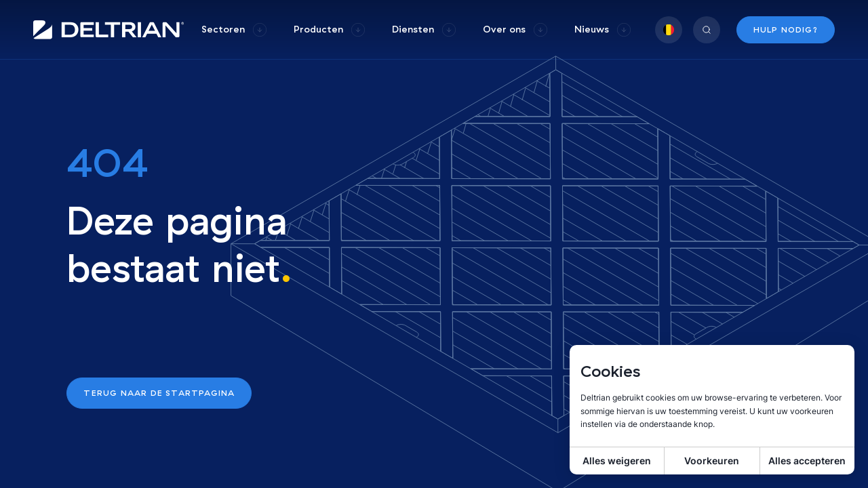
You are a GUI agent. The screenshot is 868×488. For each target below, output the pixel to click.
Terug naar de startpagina (159, 393)
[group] (234, 29)
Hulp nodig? (786, 29)
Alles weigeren (617, 461)
